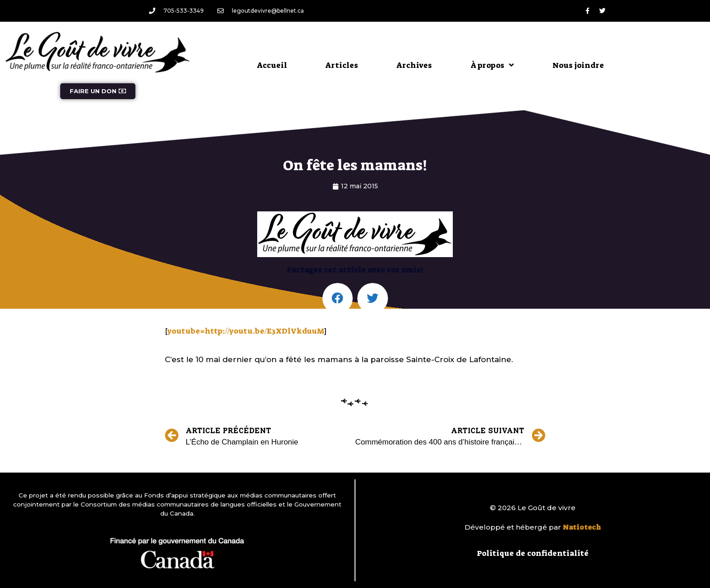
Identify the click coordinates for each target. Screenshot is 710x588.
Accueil (272, 65)
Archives (414, 65)
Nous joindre (578, 65)
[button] (338, 298)
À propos (492, 65)
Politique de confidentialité (533, 553)
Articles (342, 65)
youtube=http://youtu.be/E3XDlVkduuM (246, 331)
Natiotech (582, 527)
